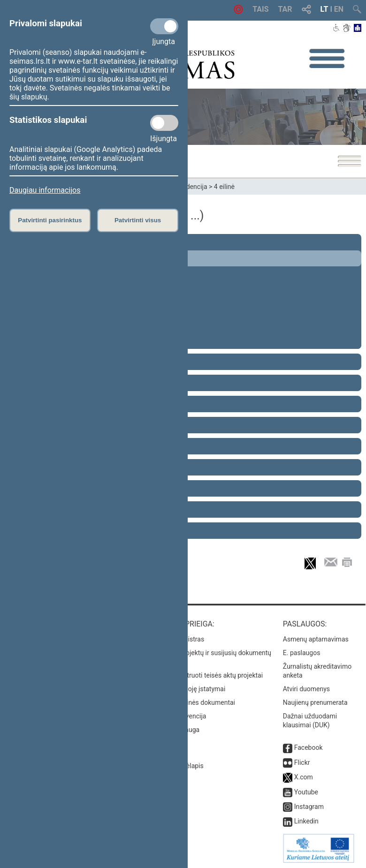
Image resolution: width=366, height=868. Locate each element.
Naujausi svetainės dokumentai (189, 702)
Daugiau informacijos (45, 190)
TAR (285, 9)
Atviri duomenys (306, 689)
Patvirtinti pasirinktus (50, 220)
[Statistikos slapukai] (164, 123)
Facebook (309, 747)
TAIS (260, 9)
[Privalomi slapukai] (164, 26)
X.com (304, 777)
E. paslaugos (302, 653)
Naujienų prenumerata (315, 702)
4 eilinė (224, 187)
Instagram (309, 807)
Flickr (302, 762)
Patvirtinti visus (138, 220)
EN (339, 9)
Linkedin (306, 821)
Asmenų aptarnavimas (316, 639)
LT (324, 9)
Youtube (306, 792)
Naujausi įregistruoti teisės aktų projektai (203, 675)
